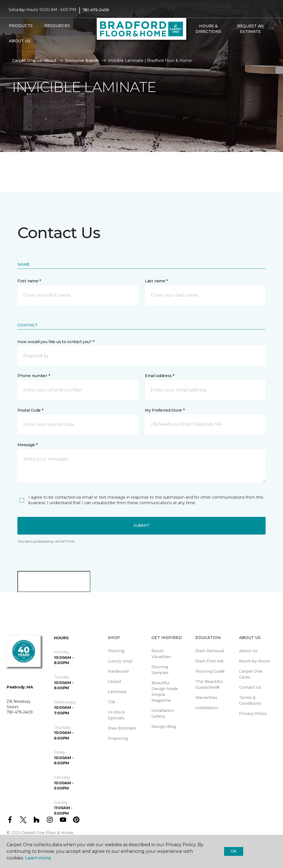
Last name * (156, 281)
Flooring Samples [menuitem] (160, 670)
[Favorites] (198, 43)
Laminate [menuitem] (117, 692)
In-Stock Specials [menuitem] (116, 715)
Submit (141, 525)
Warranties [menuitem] (206, 698)
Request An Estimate (250, 29)
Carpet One (24, 61)
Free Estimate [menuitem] (122, 728)
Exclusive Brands (82, 61)
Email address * (160, 376)
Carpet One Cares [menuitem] (251, 674)
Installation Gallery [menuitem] (163, 713)
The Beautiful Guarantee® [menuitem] (209, 684)
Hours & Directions (208, 29)
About (50, 61)
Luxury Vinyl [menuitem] (120, 661)
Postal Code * (30, 410)
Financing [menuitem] (118, 738)
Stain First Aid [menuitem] (209, 661)
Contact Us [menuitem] (250, 687)
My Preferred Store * (165, 410)
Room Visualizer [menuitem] (161, 654)
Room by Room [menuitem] (255, 661)
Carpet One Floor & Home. (48, 833)
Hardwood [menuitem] (118, 671)
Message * (27, 445)
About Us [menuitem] (248, 651)
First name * (29, 281)
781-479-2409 (96, 10)
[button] (192, 43)
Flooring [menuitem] (116, 651)
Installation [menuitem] (207, 708)
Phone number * (34, 376)
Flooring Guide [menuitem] (210, 671)
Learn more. (38, 858)
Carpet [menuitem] (115, 682)
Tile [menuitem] (112, 702)
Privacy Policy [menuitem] (253, 714)
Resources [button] (57, 26)
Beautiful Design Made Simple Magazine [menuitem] (165, 692)
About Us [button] (20, 41)
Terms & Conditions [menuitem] (250, 700)
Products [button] (21, 26)
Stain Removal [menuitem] (210, 651)
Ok (234, 851)
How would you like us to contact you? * (56, 342)
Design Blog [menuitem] (164, 727)
